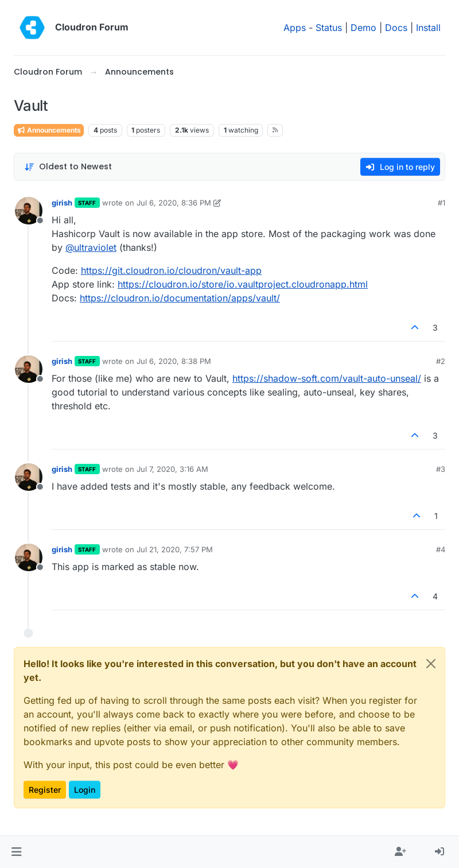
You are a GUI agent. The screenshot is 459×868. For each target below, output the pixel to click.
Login (85, 790)
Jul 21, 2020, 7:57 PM (175, 549)
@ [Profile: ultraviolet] (91, 247)
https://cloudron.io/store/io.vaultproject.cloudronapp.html (243, 284)
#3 (441, 469)
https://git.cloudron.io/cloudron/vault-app (171, 270)
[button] (16, 852)
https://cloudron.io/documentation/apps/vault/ (180, 298)
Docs (396, 28)
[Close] (431, 664)
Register (45, 790)
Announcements (49, 130)
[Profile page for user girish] (29, 211)
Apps (295, 28)
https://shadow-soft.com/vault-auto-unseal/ (327, 378)
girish (62, 203)
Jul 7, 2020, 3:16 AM (172, 469)
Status (329, 28)
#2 (441, 361)
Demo (363, 28)
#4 (441, 549)
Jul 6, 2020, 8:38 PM (174, 361)
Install (428, 28)
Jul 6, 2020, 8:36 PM (174, 203)
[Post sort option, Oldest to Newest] (68, 167)
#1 (442, 203)
